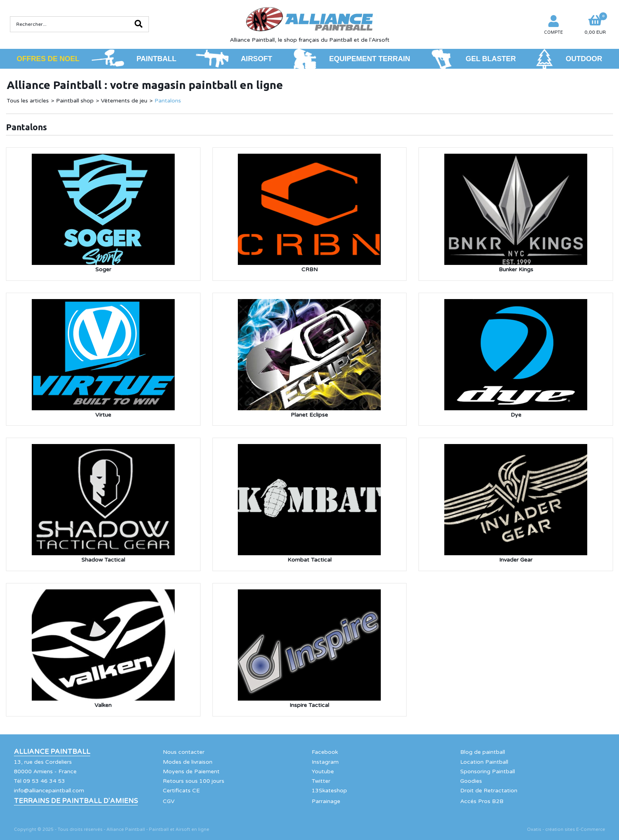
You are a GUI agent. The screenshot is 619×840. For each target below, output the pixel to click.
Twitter (321, 781)
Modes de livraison (188, 762)
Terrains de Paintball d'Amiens (76, 801)
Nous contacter (184, 752)
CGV (169, 801)
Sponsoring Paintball (488, 771)
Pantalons (168, 101)
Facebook (325, 752)
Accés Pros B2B (482, 801)
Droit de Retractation (489, 791)
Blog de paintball (483, 752)
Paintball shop (75, 101)
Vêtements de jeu (124, 101)
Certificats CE (181, 791)
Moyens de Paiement (191, 771)
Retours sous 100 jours (194, 781)
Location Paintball (484, 762)
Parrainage (326, 801)
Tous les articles (28, 101)
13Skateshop (329, 791)
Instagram (325, 762)
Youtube (323, 771)
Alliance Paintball (52, 752)
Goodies (471, 781)
